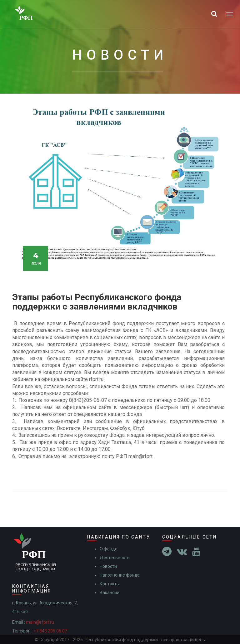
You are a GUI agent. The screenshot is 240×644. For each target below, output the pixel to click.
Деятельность (115, 558)
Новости (108, 566)
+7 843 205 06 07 (50, 631)
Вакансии (110, 593)
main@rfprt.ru (40, 622)
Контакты (110, 584)
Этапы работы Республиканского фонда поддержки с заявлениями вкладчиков (97, 302)
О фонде (109, 549)
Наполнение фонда (120, 575)
